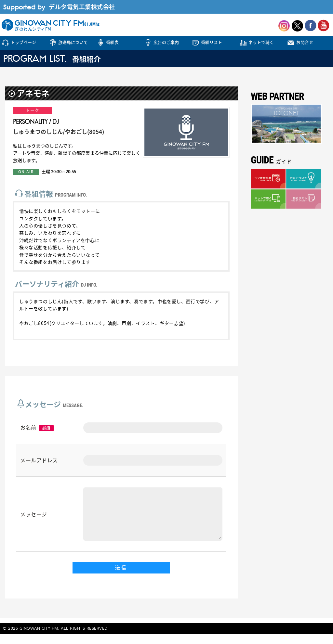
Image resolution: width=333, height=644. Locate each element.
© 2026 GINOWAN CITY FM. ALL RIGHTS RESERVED (55, 638)
